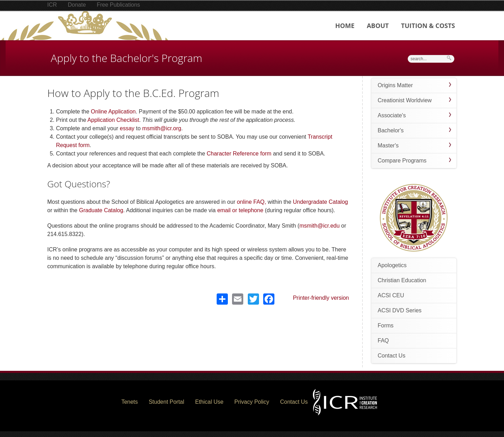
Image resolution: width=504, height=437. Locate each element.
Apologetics (392, 265)
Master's (388, 145)
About (378, 26)
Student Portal (166, 402)
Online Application (113, 112)
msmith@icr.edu (319, 226)
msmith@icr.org (162, 128)
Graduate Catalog (101, 210)
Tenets (130, 402)
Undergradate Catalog (320, 202)
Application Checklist (113, 120)
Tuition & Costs (428, 26)
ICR (52, 5)
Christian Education (402, 280)
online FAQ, (252, 202)
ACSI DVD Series (400, 310)
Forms (386, 325)
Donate (77, 5)
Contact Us (391, 356)
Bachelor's (391, 130)
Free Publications (118, 5)
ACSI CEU (391, 295)
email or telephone (240, 210)
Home (345, 26)
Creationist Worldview (405, 100)
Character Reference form (239, 154)
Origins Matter (395, 85)
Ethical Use (209, 402)
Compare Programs (402, 161)
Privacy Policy (252, 402)
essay (127, 128)
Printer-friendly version (321, 298)
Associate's (392, 115)
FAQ (383, 341)
